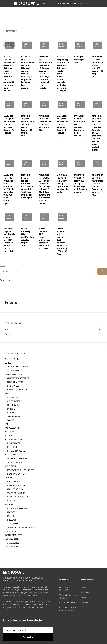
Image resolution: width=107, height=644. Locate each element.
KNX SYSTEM (10, 466)
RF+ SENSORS (13, 447)
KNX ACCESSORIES (13, 428)
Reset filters (6, 280)
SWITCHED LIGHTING (16, 493)
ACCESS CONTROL (12, 359)
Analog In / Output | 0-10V (79, 60)
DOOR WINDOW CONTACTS (19, 508)
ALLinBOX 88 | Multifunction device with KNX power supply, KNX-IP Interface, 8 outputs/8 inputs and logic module (45, 72)
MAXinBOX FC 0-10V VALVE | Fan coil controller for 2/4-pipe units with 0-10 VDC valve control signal (9, 189)
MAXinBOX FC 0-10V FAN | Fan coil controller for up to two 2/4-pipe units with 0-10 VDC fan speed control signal (97, 133)
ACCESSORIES (13, 371)
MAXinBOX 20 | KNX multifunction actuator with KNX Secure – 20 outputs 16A (27, 126)
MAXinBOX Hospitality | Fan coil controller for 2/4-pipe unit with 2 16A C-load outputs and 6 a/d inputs (27, 186)
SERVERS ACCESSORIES (17, 459)
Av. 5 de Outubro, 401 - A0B (67, 589)
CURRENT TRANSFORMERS (19, 378)
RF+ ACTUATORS (14, 443)
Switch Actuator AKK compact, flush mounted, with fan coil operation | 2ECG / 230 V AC (62, 241)
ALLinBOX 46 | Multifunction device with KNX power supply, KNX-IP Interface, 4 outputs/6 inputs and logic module (27, 72)
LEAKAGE (11, 512)
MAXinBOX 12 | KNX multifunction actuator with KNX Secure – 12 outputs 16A (98, 67)
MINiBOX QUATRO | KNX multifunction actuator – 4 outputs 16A (27, 237)
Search (3, 266)
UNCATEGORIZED (12, 547)
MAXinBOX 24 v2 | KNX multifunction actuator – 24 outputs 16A (45, 123)
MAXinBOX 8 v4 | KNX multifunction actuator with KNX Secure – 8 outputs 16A (63, 126)
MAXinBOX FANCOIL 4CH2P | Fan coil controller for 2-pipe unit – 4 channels (80, 126)
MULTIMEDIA (10, 501)
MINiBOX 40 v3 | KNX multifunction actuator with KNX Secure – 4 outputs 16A (98, 185)
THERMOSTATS (14, 417)
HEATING (11, 413)
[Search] (102, 271)
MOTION (11, 516)
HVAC (7, 393)
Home (84, 587)
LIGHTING (9, 478)
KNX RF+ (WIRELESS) (13, 439)
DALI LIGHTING (14, 482)
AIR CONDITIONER (15, 401)
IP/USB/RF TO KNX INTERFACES (21, 470)
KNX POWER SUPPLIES (17, 474)
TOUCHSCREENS (12, 539)
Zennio (8, 334)
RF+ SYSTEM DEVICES (17, 451)
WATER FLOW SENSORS (17, 390)
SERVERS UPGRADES (16, 462)
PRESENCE (12, 520)
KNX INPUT (9, 435)
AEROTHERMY (13, 397)
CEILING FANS (13, 405)
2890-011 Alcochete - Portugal (68, 597)
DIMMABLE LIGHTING (16, 485)
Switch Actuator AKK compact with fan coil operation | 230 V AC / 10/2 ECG (45, 238)
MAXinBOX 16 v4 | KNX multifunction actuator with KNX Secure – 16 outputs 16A (10, 126)
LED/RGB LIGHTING (15, 489)
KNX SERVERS (11, 455)
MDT (7, 329)
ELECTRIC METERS (15, 382)
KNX (7, 424)
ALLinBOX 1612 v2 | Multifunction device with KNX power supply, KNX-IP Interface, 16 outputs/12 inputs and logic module (10, 74)
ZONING (11, 420)
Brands (84, 597)
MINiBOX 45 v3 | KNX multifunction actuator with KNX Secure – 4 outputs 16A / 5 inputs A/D (10, 240)
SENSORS (9, 504)
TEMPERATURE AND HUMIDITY (21, 528)
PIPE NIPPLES (13, 386)
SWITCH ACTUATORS (14, 535)
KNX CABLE (9, 432)
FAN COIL (11, 409)
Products (85, 592)
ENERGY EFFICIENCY (13, 374)
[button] (9, 31)
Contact (84, 602)
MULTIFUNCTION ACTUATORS (17, 497)
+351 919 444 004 (67, 602)
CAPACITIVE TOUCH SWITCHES (18, 367)
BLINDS (8, 363)
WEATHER (12, 531)
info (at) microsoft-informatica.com (67, 609)
